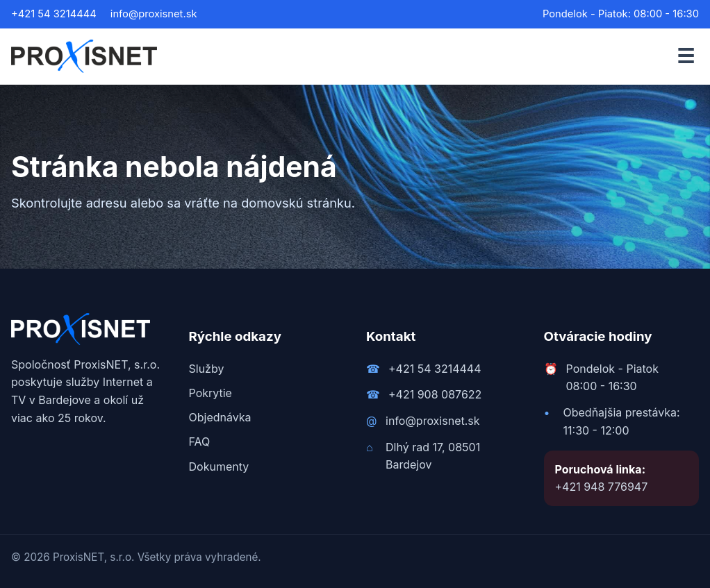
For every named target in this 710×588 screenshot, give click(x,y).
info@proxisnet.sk (154, 14)
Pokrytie (210, 393)
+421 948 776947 (602, 487)
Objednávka (220, 417)
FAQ (200, 442)
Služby (207, 369)
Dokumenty (219, 467)
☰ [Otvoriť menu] (686, 56)
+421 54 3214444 (54, 14)
